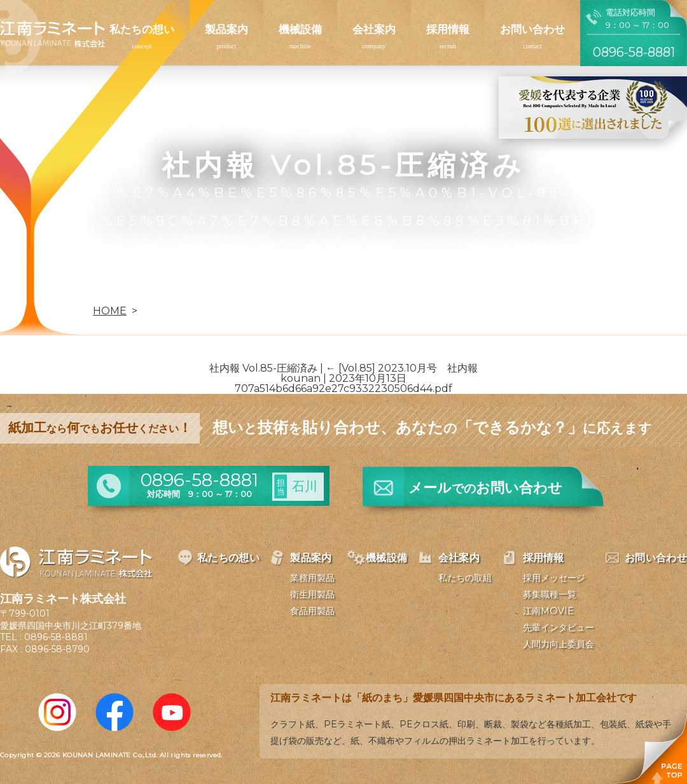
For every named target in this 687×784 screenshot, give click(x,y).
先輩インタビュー (559, 627)
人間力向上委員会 (559, 644)
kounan (301, 378)
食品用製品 (312, 611)
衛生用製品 (312, 594)
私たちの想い (142, 29)
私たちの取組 (465, 578)
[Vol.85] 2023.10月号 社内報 (402, 368)
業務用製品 (312, 578)
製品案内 (226, 29)
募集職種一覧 (550, 594)
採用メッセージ (554, 578)
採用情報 (448, 29)
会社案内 (374, 29)
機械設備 (300, 29)
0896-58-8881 (56, 637)
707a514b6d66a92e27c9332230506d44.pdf (343, 388)
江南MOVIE (548, 611)
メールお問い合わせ (485, 488)
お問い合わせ (532, 29)
